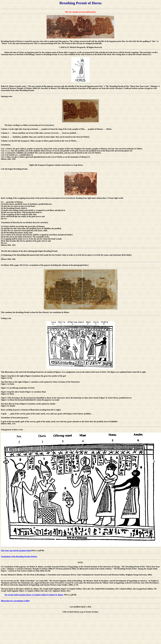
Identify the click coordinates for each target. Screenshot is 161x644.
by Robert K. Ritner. (34, 595)
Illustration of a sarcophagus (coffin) (15, 601)
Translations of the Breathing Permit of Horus (19, 557)
